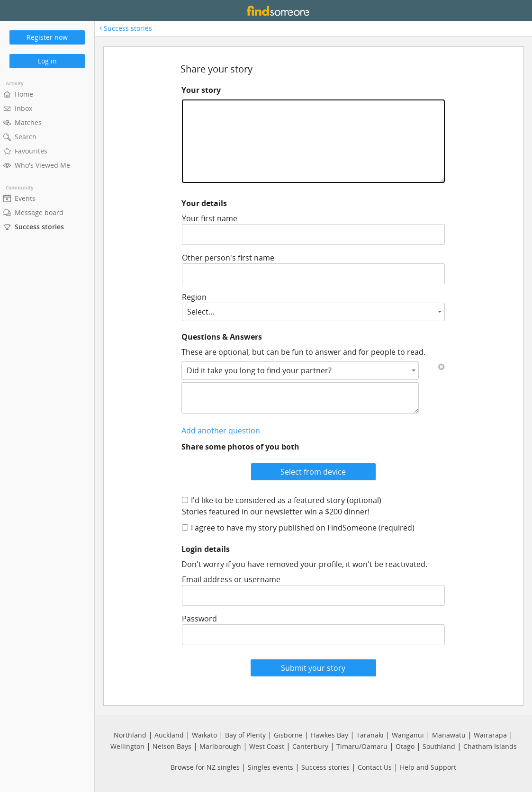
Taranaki (370, 735)
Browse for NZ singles (205, 767)
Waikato (204, 735)
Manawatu (449, 735)
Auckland (169, 735)
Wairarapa (490, 735)
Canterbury (310, 746)
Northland (130, 735)
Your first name (210, 218)
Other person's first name (228, 258)
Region (194, 297)
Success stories (126, 28)
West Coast (267, 746)
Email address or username (231, 579)
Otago (405, 746)
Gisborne (288, 735)
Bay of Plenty (245, 735)
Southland (439, 746)
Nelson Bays (172, 746)
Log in (47, 61)
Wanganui (408, 735)
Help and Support (428, 767)
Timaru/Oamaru (362, 746)
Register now (47, 37)
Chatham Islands (490, 746)
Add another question (221, 431)
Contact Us (375, 767)
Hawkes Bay (329, 735)
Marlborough (220, 746)
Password (199, 619)
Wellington (127, 746)
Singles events (271, 767)
